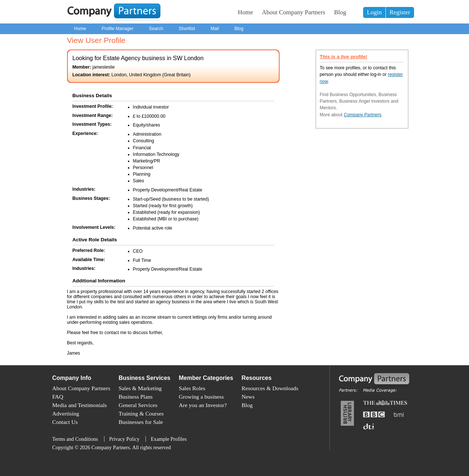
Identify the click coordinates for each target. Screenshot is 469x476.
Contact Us (65, 422)
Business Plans (136, 397)
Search (156, 29)
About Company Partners (294, 12)
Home (245, 12)
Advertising (66, 413)
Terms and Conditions (75, 439)
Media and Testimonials (80, 405)
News (248, 397)
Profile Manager (117, 29)
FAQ (58, 397)
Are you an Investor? (203, 405)
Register (400, 12)
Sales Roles (192, 388)
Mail (215, 29)
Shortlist (187, 29)
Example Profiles (169, 439)
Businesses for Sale (141, 422)
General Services (138, 405)
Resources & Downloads (270, 388)
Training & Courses (141, 413)
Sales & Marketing (140, 388)
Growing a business (201, 397)
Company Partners (363, 115)
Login (374, 12)
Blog (340, 12)
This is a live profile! (344, 57)
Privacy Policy (124, 439)
